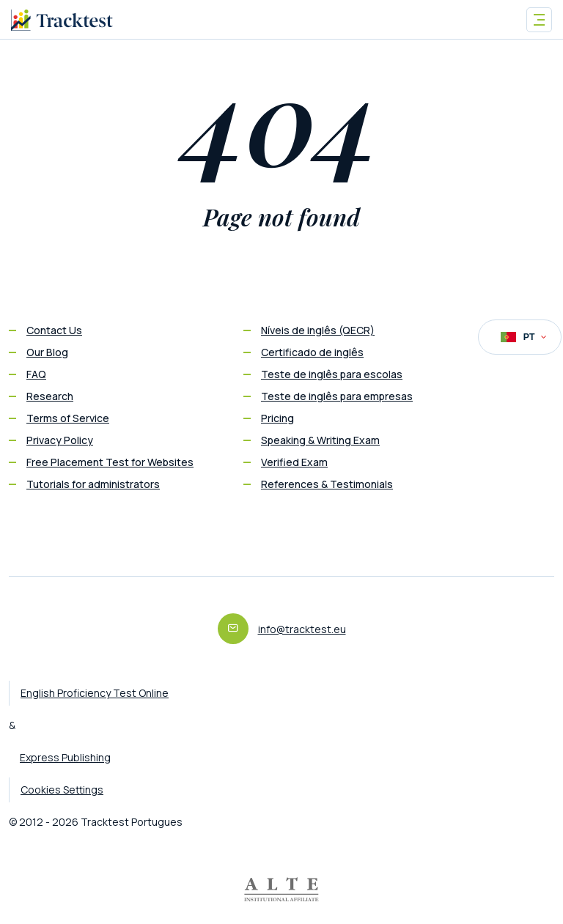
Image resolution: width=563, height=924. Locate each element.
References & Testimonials (327, 484)
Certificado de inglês (312, 352)
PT (523, 337)
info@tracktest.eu (302, 629)
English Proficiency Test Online (95, 693)
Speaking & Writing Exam (320, 440)
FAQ (36, 374)
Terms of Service (68, 418)
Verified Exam (294, 462)
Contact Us (54, 330)
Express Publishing (65, 757)
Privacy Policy (60, 440)
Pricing (277, 418)
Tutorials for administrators (93, 484)
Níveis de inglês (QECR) (318, 330)
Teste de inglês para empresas (337, 396)
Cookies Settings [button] (62, 790)
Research (50, 396)
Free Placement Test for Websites (110, 462)
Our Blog (47, 352)
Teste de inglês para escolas (332, 374)
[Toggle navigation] (539, 20)
